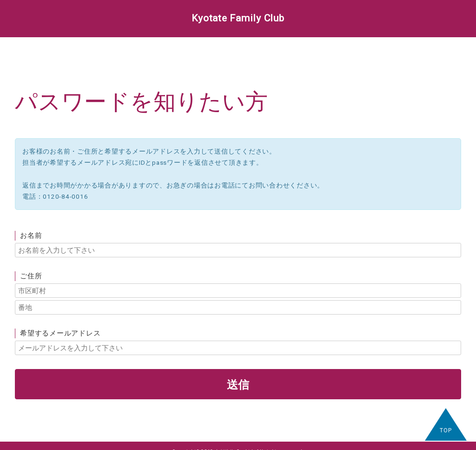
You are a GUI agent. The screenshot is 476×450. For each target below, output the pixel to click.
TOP (446, 430)
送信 (238, 384)
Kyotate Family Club (238, 18)
